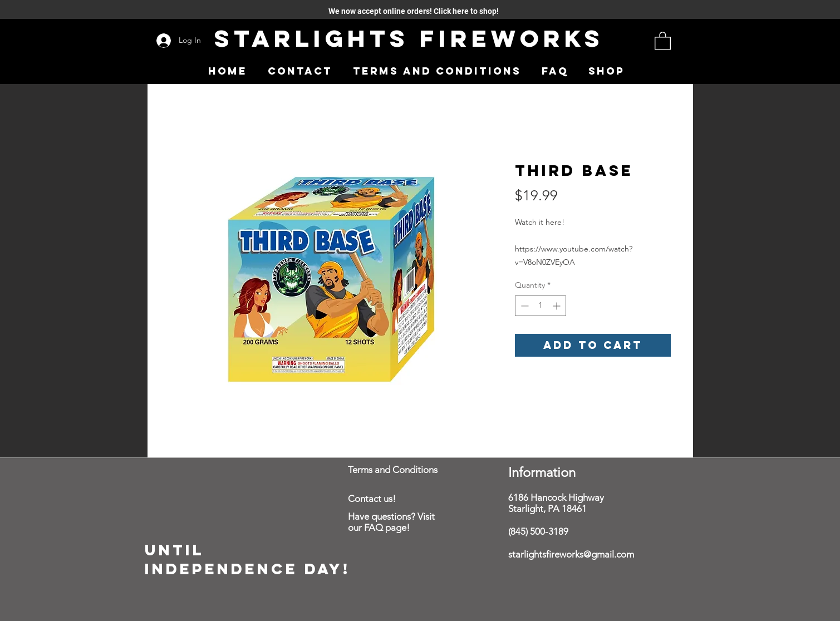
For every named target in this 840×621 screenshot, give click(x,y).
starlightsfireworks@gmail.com (571, 554)
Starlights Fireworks (409, 38)
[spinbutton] (541, 306)
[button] (663, 40)
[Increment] (557, 306)
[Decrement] (524, 306)
